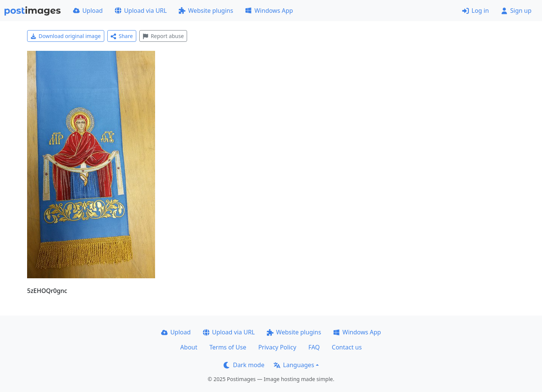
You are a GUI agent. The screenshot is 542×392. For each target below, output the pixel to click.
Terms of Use (228, 347)
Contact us (347, 347)
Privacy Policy (277, 347)
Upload (88, 11)
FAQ (314, 347)
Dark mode (244, 365)
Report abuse (163, 36)
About (189, 347)
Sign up (516, 11)
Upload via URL (141, 11)
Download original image (66, 36)
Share (122, 36)
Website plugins (206, 11)
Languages (294, 365)
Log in (476, 11)
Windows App (269, 11)
